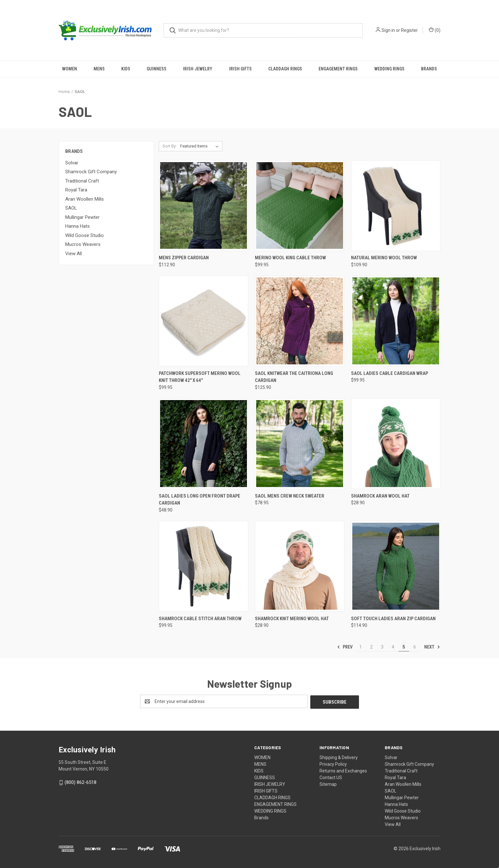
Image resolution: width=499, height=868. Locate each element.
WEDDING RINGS (389, 69)
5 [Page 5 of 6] (404, 647)
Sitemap (328, 784)
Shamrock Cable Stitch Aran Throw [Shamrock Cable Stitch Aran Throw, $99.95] (200, 619)
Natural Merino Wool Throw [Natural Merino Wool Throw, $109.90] (384, 258)
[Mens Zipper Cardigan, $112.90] (204, 206)
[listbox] (201, 146)
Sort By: (170, 146)
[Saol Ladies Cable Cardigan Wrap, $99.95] (396, 321)
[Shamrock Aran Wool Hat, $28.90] (396, 444)
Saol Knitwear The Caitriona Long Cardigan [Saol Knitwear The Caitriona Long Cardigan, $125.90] (294, 377)
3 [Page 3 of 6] (382, 647)
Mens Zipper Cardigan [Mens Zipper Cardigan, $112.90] (184, 258)
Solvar (72, 163)
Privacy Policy (333, 764)
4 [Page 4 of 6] (393, 647)
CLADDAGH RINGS (285, 69)
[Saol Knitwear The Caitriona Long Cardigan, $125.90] (300, 321)
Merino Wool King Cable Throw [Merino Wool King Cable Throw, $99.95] (290, 258)
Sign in (388, 30)
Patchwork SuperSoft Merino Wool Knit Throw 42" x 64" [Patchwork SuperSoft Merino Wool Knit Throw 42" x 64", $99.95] (200, 377)
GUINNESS (157, 69)
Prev (345, 647)
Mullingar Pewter (82, 217)
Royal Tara (76, 190)
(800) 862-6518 (81, 782)
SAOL (71, 208)
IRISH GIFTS (240, 69)
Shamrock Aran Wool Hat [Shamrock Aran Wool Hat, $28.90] (380, 496)
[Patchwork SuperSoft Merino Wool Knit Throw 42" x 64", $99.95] (204, 321)
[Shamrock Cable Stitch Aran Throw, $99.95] (204, 566)
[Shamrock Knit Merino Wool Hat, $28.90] (300, 566)
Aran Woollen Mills (84, 199)
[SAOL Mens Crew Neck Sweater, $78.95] (300, 444)
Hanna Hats (77, 226)
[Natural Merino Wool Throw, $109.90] (396, 206)
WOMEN (70, 69)
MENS (99, 69)
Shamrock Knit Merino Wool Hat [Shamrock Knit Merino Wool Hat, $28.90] (292, 619)
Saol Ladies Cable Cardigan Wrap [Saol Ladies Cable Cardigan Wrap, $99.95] (390, 373)
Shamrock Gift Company (91, 172)
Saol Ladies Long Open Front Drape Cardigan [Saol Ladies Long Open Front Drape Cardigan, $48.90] (200, 500)
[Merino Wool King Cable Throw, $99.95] (300, 206)
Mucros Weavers (83, 244)
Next (432, 647)
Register (409, 30)
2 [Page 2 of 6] (371, 647)
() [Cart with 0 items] (435, 30)
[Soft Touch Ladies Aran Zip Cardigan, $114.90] (396, 566)
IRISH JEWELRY (198, 69)
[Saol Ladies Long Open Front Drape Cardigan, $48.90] (204, 444)
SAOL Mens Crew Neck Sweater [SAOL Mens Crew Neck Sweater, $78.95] (290, 496)
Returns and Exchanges (343, 770)
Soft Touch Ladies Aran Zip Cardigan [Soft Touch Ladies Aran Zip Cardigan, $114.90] (393, 619)
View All (74, 254)
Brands (429, 69)
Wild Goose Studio (84, 235)
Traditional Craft (82, 181)
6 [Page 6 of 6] (415, 647)
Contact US (331, 777)
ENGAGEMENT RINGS (338, 69)
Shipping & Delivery (339, 757)
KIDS (126, 69)
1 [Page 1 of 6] (361, 647)
